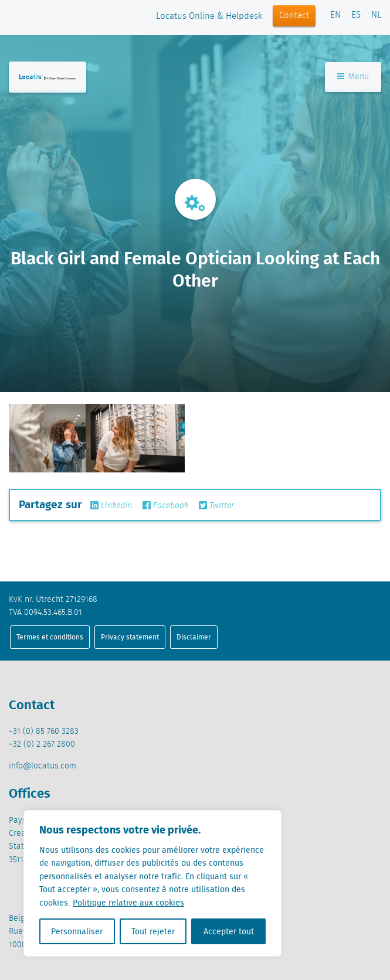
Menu (353, 77)
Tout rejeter (153, 931)
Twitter (216, 506)
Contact (294, 16)
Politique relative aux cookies (128, 903)
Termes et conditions (50, 637)
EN (335, 15)
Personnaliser (77, 931)
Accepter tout (229, 931)
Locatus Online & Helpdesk (209, 16)
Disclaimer (194, 637)
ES (356, 15)
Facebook (165, 506)
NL (376, 15)
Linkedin (111, 506)
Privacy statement (130, 637)
